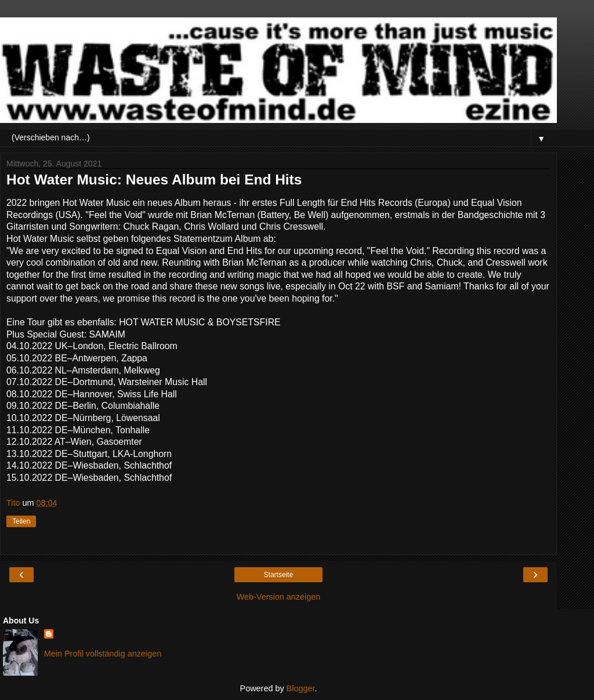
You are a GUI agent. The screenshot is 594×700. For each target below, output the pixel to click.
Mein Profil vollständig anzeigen (103, 654)
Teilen (21, 521)
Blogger (301, 688)
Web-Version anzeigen (279, 597)
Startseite (279, 575)
